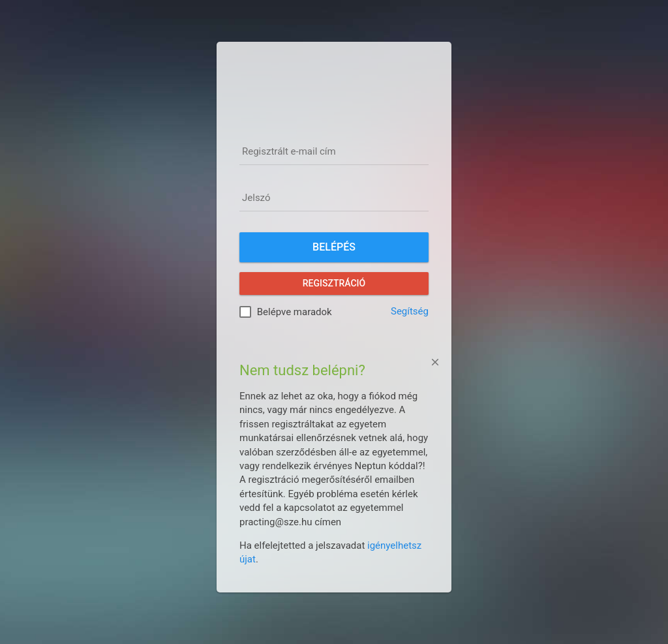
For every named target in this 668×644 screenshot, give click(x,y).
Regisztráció (334, 283)
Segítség (410, 311)
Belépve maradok (295, 312)
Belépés (334, 247)
